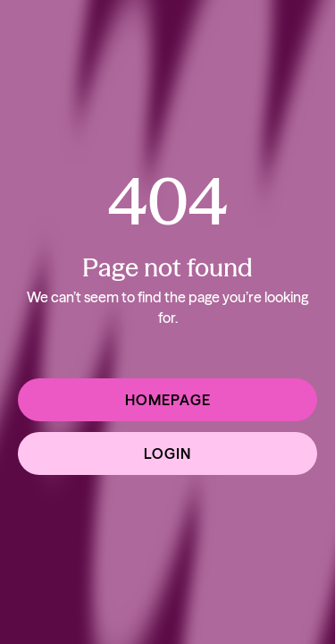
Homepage (168, 400)
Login (167, 453)
